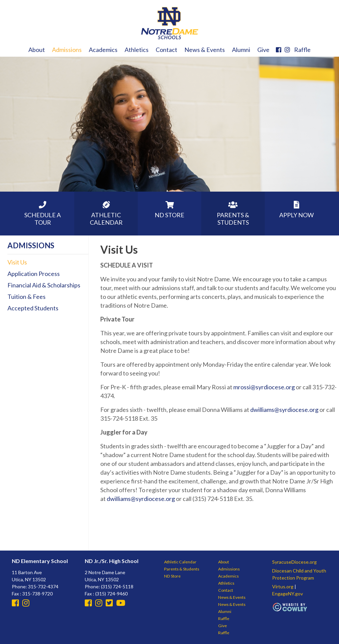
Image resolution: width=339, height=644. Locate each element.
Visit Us (17, 262)
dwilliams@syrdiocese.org (284, 410)
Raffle (302, 50)
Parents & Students (182, 569)
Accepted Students (33, 308)
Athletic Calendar (180, 562)
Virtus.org (283, 586)
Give (263, 50)
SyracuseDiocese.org (294, 562)
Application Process (34, 274)
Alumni (241, 50)
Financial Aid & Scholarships (44, 285)
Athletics (137, 50)
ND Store (172, 576)
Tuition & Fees (27, 297)
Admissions (67, 50)
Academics (103, 50)
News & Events (205, 50)
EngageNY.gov (288, 594)
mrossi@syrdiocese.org (264, 387)
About (37, 50)
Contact (166, 50)
